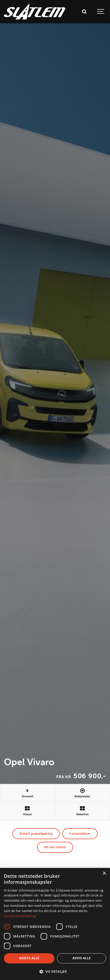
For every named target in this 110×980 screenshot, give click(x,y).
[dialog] (55, 924)
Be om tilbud (55, 847)
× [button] (104, 874)
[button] (55, 971)
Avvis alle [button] (82, 958)
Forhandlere (80, 834)
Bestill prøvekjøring (36, 834)
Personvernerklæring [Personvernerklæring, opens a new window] (20, 916)
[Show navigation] (101, 12)
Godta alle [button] (29, 958)
